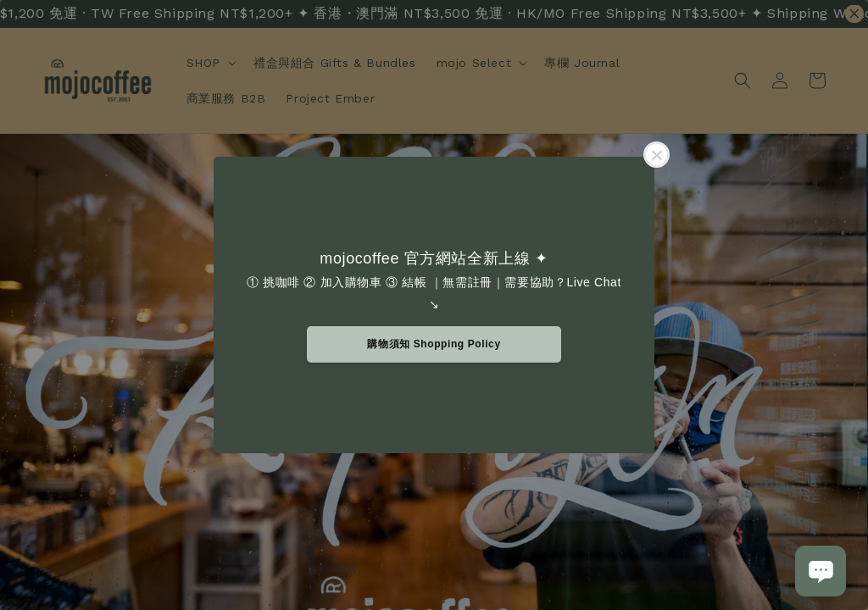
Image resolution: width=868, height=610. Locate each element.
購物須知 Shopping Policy (434, 344)
